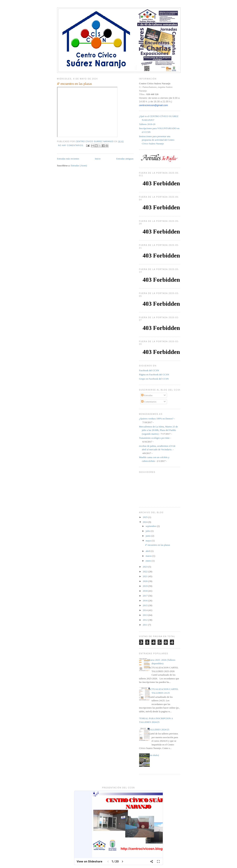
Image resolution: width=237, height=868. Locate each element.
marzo (149, 556)
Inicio (98, 159)
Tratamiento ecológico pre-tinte (154, 438)
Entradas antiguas (125, 159)
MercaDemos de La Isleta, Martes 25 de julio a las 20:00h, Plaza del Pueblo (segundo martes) (158, 430)
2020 (146, 581)
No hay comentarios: (71, 145)
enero (149, 561)
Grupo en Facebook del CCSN (154, 379)
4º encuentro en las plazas (74, 84)
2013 (146, 615)
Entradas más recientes (68, 159)
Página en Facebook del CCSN (154, 374)
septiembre (151, 526)
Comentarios (149, 402)
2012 (146, 620)
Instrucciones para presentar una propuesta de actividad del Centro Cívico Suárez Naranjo (157, 140)
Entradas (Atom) (79, 166)
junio (148, 536)
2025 (146, 517)
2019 (146, 586)
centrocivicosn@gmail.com (154, 105)
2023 (146, 567)
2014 (146, 610)
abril (148, 551)
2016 (146, 601)
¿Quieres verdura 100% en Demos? (156, 419)
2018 (146, 591)
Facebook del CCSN (149, 370)
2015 (146, 605)
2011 (146, 625)
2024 (146, 522)
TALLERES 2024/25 (159, 729)
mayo (149, 541)
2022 (146, 572)
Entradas (147, 395)
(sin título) (154, 755)
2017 (146, 596)
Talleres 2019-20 (147, 124)
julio (148, 531)
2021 (146, 576)
